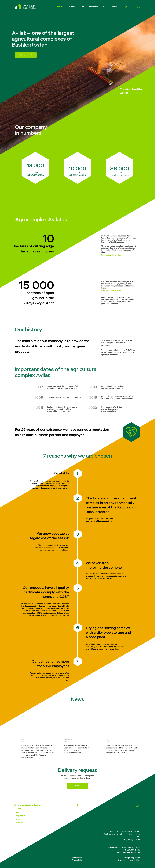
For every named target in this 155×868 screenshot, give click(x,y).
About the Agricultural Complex (28, 805)
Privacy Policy (78, 860)
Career (104, 7)
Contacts (115, 7)
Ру (134, 7)
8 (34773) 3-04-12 (132, 840)
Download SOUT (77, 858)
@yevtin (136, 858)
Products (72, 7)
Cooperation (93, 7)
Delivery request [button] (26, 55)
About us (61, 7)
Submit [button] (78, 786)
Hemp (82, 7)
